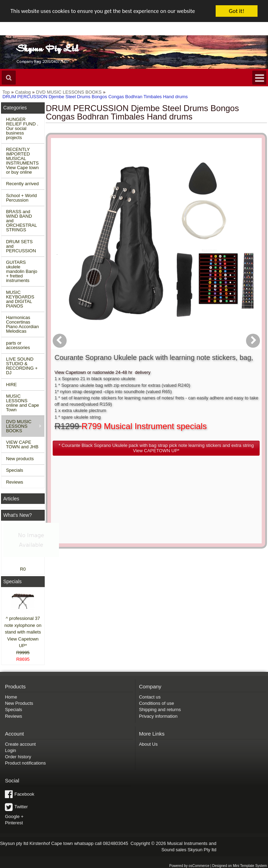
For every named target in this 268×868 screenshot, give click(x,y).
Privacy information (158, 716)
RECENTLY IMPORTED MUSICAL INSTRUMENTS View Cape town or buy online (22, 161)
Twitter (21, 807)
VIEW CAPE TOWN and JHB (22, 444)
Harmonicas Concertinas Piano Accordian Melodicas (22, 324)
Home (11, 697)
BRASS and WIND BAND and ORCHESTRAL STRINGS (21, 221)
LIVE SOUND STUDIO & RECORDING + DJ (22, 366)
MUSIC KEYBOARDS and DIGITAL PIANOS (20, 299)
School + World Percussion (21, 198)
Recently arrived (22, 184)
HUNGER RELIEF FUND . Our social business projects (22, 128)
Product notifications (25, 763)
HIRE (11, 385)
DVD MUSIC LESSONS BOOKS (19, 426)
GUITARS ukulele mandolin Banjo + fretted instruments (22, 271)
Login (10, 750)
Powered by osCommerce (189, 866)
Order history (18, 757)
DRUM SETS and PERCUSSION (21, 246)
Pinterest (14, 823)
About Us (148, 744)
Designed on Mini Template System (240, 866)
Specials (14, 470)
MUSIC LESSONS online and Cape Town (23, 403)
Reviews (14, 482)
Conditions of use (156, 703)
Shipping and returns (160, 710)
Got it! (237, 11)
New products (20, 459)
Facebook (24, 794)
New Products (19, 703)
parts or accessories (18, 345)
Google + (14, 816)
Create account (20, 744)
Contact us (150, 697)
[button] (188, 259)
